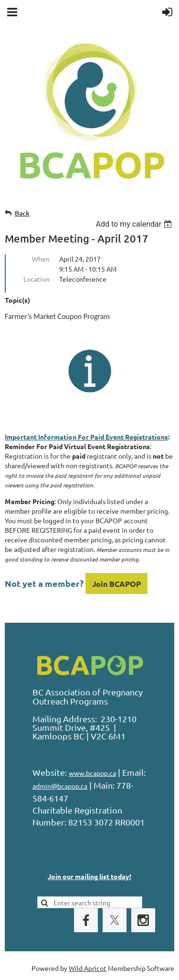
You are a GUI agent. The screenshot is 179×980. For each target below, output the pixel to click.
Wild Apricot (88, 968)
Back (22, 213)
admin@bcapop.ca (60, 786)
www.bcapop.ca (92, 773)
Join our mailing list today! (89, 876)
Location (37, 279)
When (41, 259)
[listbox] (135, 224)
